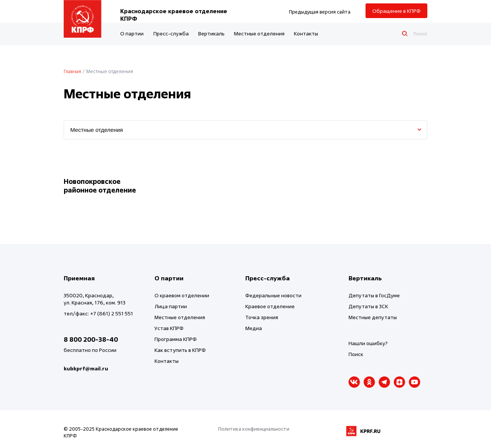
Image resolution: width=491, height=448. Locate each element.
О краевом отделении (182, 295)
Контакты (306, 33)
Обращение (396, 11)
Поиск (356, 354)
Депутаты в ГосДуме (374, 295)
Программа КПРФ (176, 339)
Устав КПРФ (169, 328)
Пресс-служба (171, 33)
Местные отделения (259, 33)
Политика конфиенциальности (254, 429)
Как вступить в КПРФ (180, 350)
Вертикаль (211, 33)
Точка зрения (262, 317)
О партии (132, 33)
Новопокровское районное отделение (100, 186)
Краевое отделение (270, 306)
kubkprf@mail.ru (86, 368)
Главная (72, 71)
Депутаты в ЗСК (368, 306)
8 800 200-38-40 (91, 339)
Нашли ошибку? (368, 343)
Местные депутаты (373, 317)
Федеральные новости (273, 295)
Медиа (254, 328)
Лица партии (171, 306)
